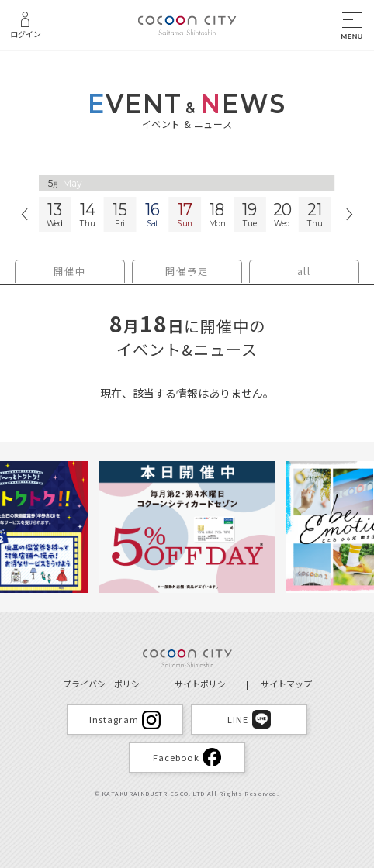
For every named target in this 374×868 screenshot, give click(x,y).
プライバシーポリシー (106, 684)
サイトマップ (286, 684)
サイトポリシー (204, 684)
